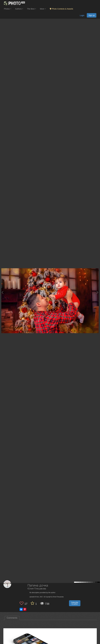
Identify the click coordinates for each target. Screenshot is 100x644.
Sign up (92, 15)
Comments (12, 618)
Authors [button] (19, 9)
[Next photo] (97, 292)
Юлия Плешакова (37, 589)
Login (82, 15)
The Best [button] (32, 9)
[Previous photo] (2, 292)
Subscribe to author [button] (75, 603)
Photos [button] (8, 9)
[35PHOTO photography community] (14, 3)
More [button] (43, 9)
